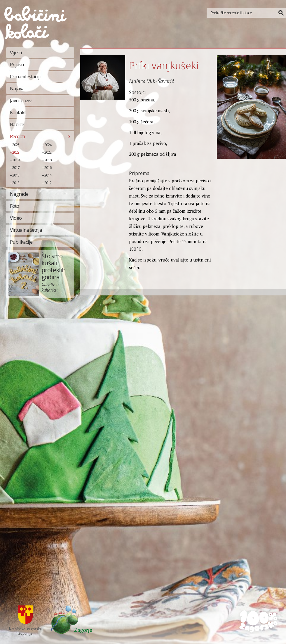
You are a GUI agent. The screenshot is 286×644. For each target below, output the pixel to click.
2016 (48, 167)
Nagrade (19, 194)
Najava (17, 88)
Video (16, 218)
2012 (48, 183)
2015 (16, 175)
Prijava (17, 64)
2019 (16, 160)
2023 (16, 152)
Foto (14, 206)
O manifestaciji (25, 76)
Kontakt (18, 112)
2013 (16, 183)
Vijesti (16, 52)
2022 (48, 152)
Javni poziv (21, 100)
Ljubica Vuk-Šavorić (151, 81)
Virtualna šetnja (26, 230)
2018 (48, 160)
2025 (16, 145)
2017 (16, 167)
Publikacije (21, 242)
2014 (48, 175)
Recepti (17, 136)
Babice (17, 124)
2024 (48, 145)
